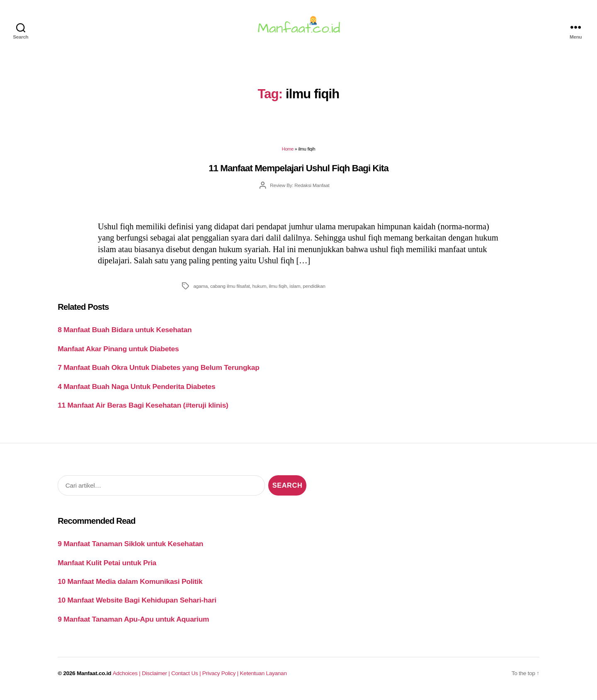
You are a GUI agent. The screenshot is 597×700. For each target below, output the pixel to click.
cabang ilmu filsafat (230, 291)
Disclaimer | (157, 678)
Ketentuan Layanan (263, 678)
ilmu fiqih (278, 291)
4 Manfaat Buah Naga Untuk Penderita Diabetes (136, 391)
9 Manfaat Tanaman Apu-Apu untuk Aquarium (133, 624)
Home (288, 154)
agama (200, 291)
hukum (260, 291)
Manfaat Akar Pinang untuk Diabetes (118, 354)
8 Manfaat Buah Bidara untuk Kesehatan (125, 335)
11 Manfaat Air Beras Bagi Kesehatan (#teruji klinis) (143, 410)
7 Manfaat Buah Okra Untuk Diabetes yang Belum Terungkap (158, 372)
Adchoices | (127, 678)
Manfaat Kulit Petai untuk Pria (107, 567)
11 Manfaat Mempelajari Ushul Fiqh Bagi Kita (298, 173)
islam (295, 291)
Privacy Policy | (221, 678)
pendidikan (314, 291)
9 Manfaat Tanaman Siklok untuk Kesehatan (130, 549)
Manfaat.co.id (94, 678)
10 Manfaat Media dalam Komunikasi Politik (130, 586)
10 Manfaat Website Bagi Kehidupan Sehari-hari (137, 605)
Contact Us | (187, 678)
